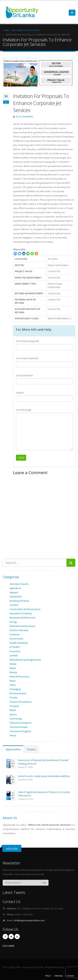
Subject (20, 393)
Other (13, 685)
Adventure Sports (19, 584)
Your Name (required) (27, 341)
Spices (13, 714)
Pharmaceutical (18, 693)
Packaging (15, 689)
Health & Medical (19, 643)
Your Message (24, 410)
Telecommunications (21, 723)
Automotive (16, 597)
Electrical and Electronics (23, 618)
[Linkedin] (24, 254)
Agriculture (15, 588)
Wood (13, 735)
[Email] (28, 254)
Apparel (14, 592)
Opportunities (13, 749)
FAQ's (48, 976)
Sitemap (59, 976)
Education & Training (21, 613)
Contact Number (25, 375)
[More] (36, 254)
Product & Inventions (21, 702)
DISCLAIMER (8, 946)
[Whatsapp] (32, 254)
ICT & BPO (15, 647)
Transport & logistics (20, 731)
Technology (16, 719)
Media (13, 664)
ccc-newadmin (26, 116)
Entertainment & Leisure (22, 626)
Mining (13, 672)
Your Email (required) (27, 358)
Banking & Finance (19, 601)
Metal (13, 668)
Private (13, 698)
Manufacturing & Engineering (25, 660)
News (13, 681)
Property (14, 706)
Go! (44, 883)
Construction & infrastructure (25, 609)
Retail (13, 710)
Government (16, 639)
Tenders (31, 749)
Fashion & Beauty (19, 630)
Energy (13, 622)
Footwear (15, 634)
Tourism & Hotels (19, 727)
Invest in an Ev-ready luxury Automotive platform (44, 776)
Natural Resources (20, 676)
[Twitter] (19, 254)
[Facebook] (15, 254)
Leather (14, 655)
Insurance (15, 651)
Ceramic (14, 605)
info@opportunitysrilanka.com (29, 920)
